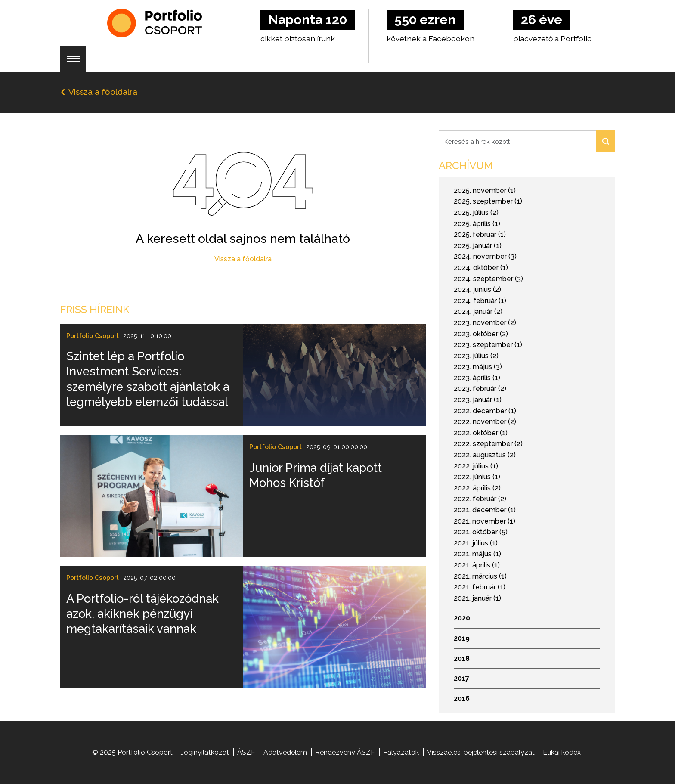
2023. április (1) (477, 378)
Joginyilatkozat (205, 752)
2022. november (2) (485, 422)
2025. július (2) (476, 212)
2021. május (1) (477, 554)
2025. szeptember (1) (488, 201)
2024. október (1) (481, 268)
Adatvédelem (285, 752)
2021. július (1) (476, 543)
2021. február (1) (480, 587)
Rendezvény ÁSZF (345, 752)
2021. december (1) (485, 510)
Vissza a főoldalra (243, 259)
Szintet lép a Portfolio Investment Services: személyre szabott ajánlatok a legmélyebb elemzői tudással (148, 379)
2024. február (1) (480, 301)
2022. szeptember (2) (488, 444)
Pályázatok (401, 752)
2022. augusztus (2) (485, 455)
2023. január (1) (478, 400)
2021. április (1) (477, 565)
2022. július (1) (476, 466)
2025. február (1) (480, 234)
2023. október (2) (481, 334)
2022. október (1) (481, 433)
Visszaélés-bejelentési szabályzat (481, 752)
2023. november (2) (485, 323)
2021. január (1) (477, 598)
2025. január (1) (478, 246)
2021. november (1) (485, 521)
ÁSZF (246, 752)
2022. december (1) (485, 411)
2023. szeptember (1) (488, 345)
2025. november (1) (485, 191)
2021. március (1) (480, 576)
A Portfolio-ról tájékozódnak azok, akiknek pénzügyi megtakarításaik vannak (142, 614)
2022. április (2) (477, 488)
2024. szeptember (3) (488, 279)
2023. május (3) (478, 367)
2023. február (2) (480, 389)
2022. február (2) (480, 499)
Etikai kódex (562, 752)
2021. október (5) (481, 532)
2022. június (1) (477, 477)
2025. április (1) (477, 224)
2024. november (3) (485, 256)
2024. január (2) (478, 311)
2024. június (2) (477, 290)
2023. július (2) (476, 356)
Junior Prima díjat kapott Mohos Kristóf (316, 475)
